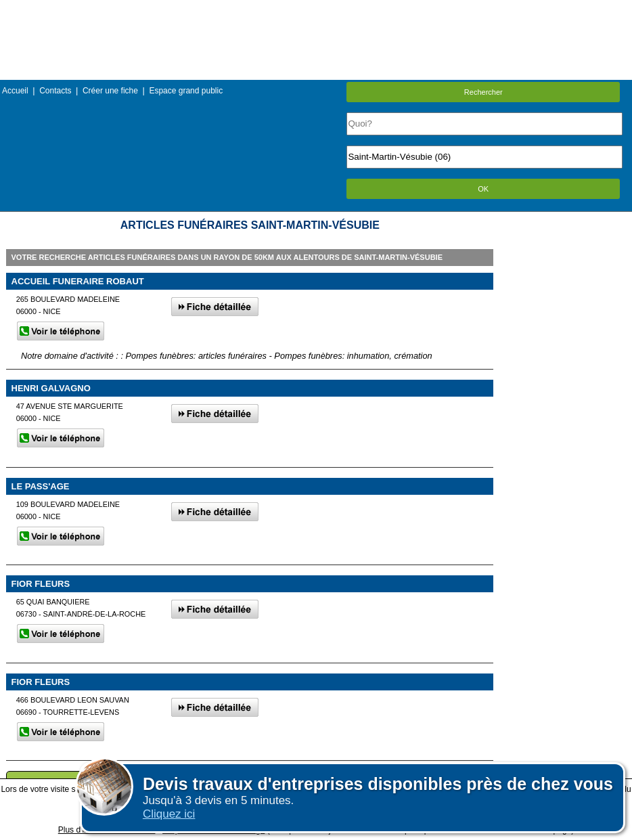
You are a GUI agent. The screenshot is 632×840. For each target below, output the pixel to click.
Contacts (55, 91)
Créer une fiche (110, 91)
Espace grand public (186, 91)
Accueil (15, 91)
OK (483, 189)
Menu (316, 10)
